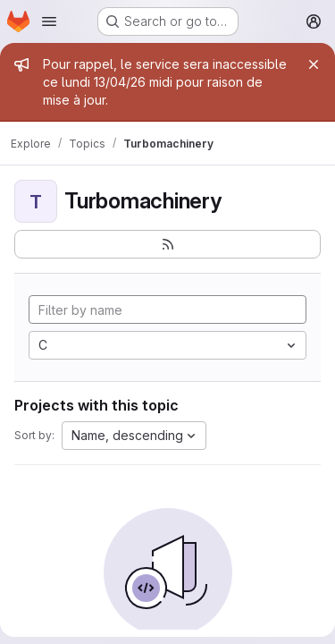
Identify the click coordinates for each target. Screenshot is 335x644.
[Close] (314, 64)
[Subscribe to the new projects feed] (167, 244)
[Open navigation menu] (49, 21)
